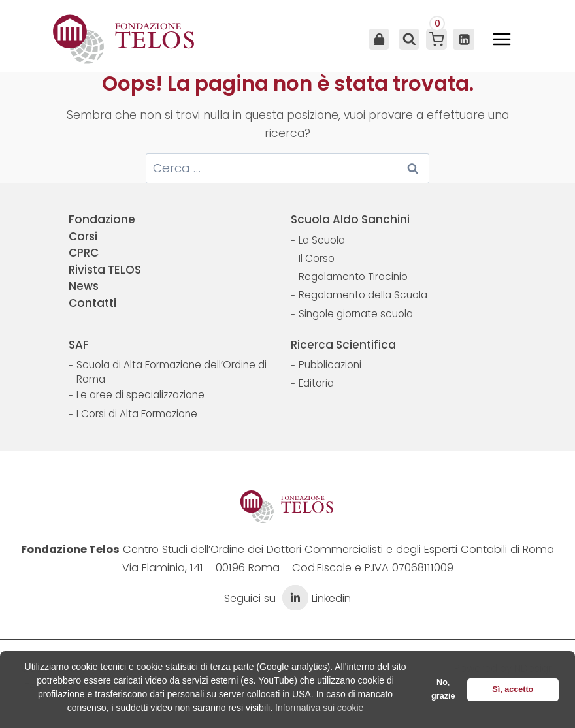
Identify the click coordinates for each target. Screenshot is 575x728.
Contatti (92, 303)
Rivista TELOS (105, 270)
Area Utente (379, 39)
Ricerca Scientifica (343, 345)
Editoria (316, 383)
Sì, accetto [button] (513, 689)
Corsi (83, 236)
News (84, 286)
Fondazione (102, 219)
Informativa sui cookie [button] (319, 708)
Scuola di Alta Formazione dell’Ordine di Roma (172, 372)
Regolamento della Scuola (363, 295)
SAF (79, 345)
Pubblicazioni (330, 365)
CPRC (84, 253)
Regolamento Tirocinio (353, 277)
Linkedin (315, 598)
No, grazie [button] (443, 689)
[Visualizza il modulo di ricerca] (408, 39)
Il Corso (317, 258)
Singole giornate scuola (356, 314)
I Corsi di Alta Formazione (137, 414)
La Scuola (322, 240)
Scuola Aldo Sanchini (350, 219)
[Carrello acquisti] (436, 39)
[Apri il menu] (502, 39)
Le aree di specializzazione (140, 395)
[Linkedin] (464, 39)
